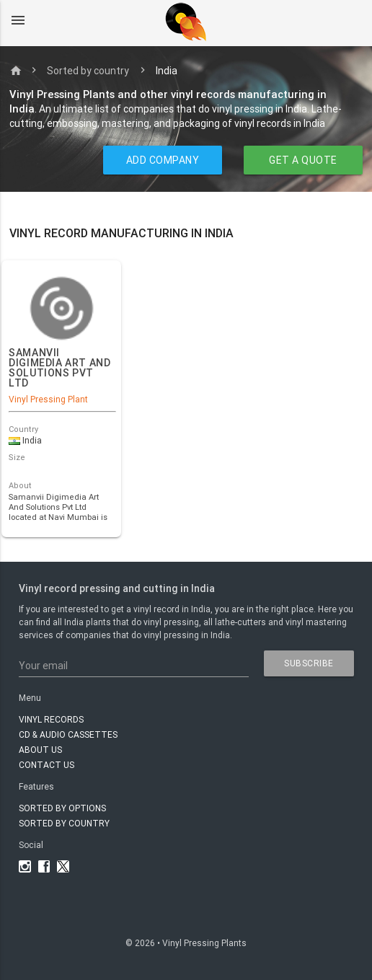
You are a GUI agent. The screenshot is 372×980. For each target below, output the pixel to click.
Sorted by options (62, 808)
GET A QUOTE (303, 160)
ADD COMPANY (163, 160)
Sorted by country (88, 71)
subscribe (309, 663)
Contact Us (46, 765)
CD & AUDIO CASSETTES (68, 734)
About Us (40, 750)
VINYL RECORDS (51, 719)
